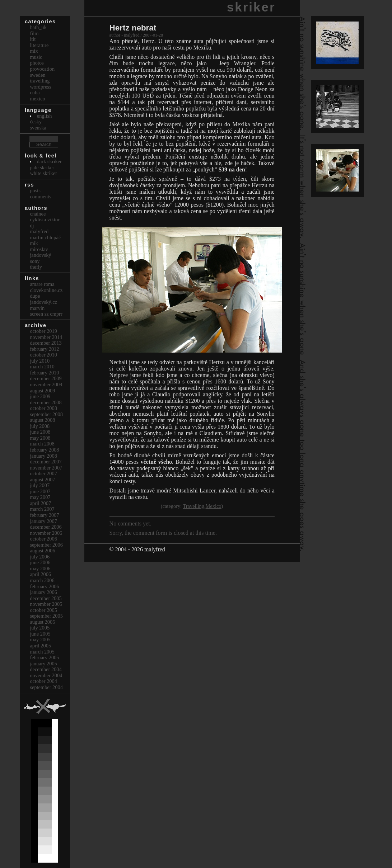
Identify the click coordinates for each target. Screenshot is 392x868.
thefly (36, 267)
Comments (40, 197)
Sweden (38, 75)
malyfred (155, 549)
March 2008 (42, 444)
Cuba (35, 93)
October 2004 (43, 681)
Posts (35, 190)
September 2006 (46, 545)
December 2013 (46, 343)
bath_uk (38, 27)
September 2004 (46, 687)
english (45, 116)
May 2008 (40, 438)
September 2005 (46, 616)
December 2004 (46, 669)
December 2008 (46, 402)
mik (34, 243)
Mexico (214, 506)
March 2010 (42, 367)
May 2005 (40, 640)
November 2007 (46, 468)
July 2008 (40, 426)
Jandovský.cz (43, 302)
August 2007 (42, 480)
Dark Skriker (49, 161)
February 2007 (44, 515)
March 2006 (42, 580)
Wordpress (40, 87)
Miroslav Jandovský (40, 252)
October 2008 (43, 408)
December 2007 (46, 462)
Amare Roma (42, 284)
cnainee (38, 214)
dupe (35, 296)
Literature (39, 45)
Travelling (194, 506)
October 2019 (43, 331)
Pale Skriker (42, 168)
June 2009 (40, 396)
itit (33, 39)
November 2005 (46, 604)
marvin (37, 308)
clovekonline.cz (46, 290)
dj (32, 226)
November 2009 (46, 385)
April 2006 (40, 574)
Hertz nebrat (133, 28)
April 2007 (40, 503)
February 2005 (44, 657)
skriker (251, 7)
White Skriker (43, 173)
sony (35, 261)
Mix (34, 51)
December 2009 (46, 378)
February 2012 (44, 349)
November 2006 (46, 533)
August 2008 (42, 420)
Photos (37, 63)
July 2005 (40, 628)
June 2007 (40, 491)
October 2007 (43, 473)
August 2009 (42, 391)
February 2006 (44, 586)
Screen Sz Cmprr (46, 314)
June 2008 (40, 432)
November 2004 (46, 675)
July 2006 (40, 557)
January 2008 (43, 456)
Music (36, 57)
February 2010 (44, 373)
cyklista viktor (45, 220)
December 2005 (46, 598)
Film (34, 33)
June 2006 (40, 562)
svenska (38, 128)
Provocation (42, 69)
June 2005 (40, 634)
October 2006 (43, 539)
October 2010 (43, 355)
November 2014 (46, 337)
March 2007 (42, 509)
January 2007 (43, 521)
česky (36, 122)
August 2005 (42, 622)
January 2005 (43, 664)
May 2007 (40, 497)
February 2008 (44, 450)
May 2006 (40, 569)
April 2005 (40, 646)
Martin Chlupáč (45, 237)
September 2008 (46, 414)
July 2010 (40, 361)
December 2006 (46, 527)
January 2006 (43, 592)
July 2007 (40, 485)
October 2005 (43, 610)
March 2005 (42, 652)
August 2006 (42, 551)
